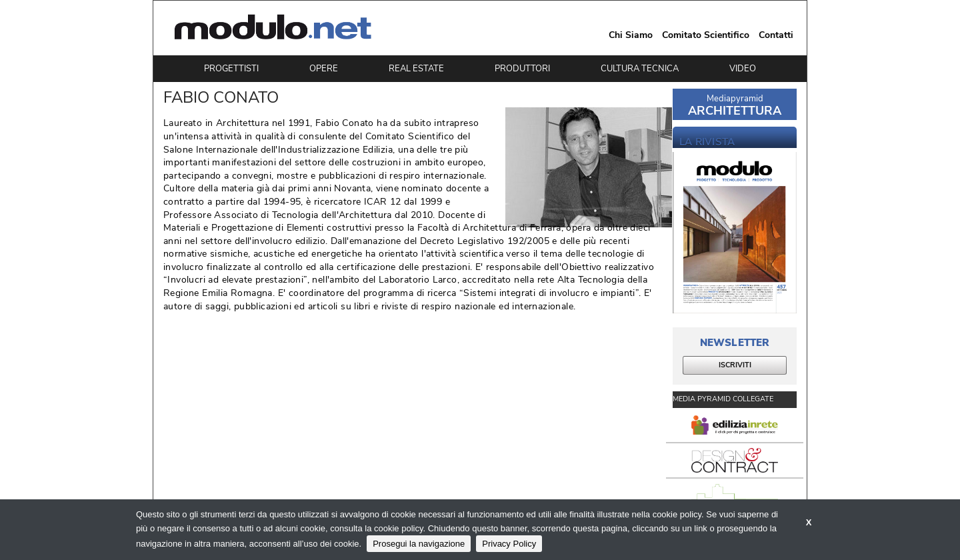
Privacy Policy (509, 544)
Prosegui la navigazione (419, 544)
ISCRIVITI (735, 365)
